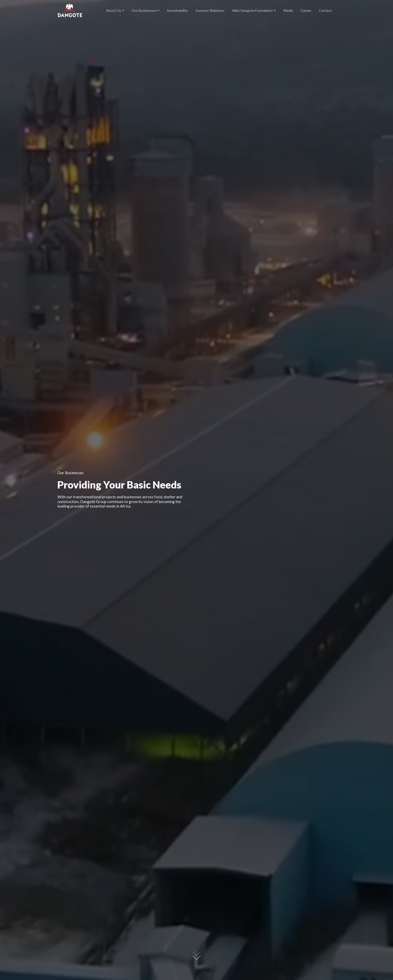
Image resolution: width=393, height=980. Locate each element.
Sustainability (177, 10)
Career (306, 10)
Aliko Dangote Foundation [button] (253, 10)
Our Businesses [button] (144, 10)
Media (288, 10)
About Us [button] (114, 10)
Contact (325, 10)
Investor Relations (210, 10)
